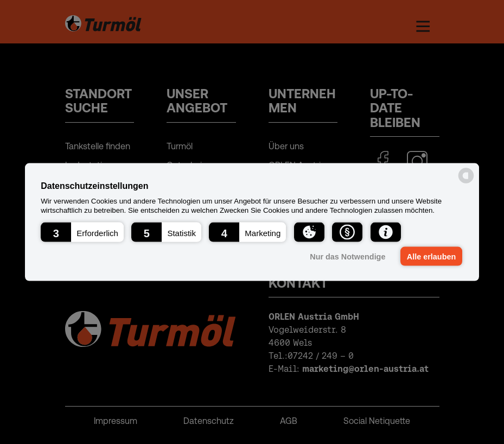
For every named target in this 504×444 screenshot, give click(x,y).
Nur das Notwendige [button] (347, 256)
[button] (82, 232)
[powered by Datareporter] (466, 183)
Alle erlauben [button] (431, 256)
